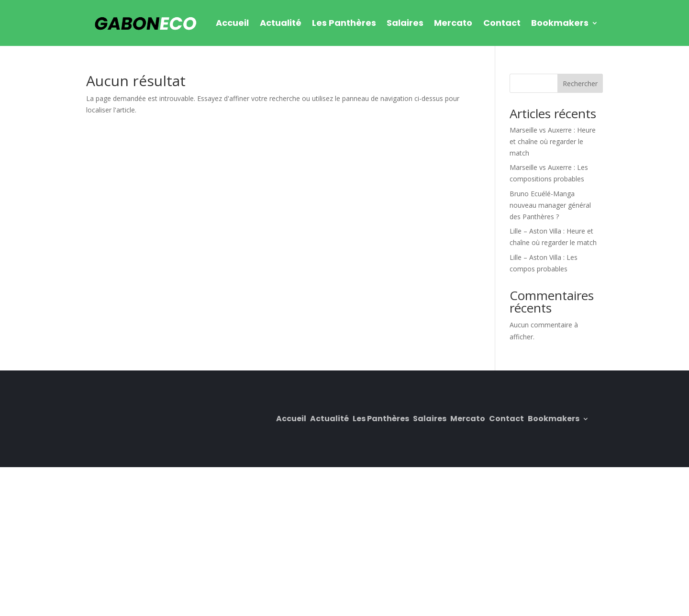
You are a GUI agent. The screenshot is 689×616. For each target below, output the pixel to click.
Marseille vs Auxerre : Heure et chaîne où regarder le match (553, 141)
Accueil (232, 23)
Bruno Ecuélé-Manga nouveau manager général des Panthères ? (550, 205)
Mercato (453, 23)
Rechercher (580, 84)
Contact (502, 23)
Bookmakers (560, 23)
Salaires (405, 23)
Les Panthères (344, 23)
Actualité (281, 23)
